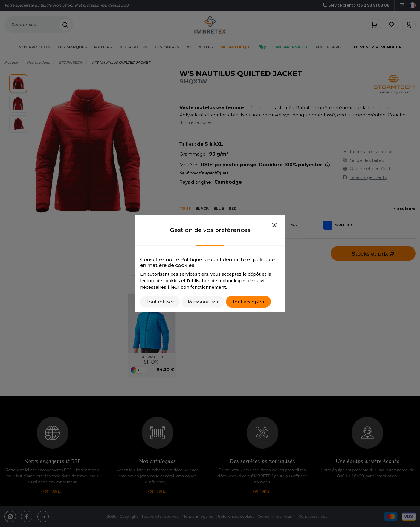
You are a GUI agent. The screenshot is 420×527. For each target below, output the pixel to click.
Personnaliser (203, 302)
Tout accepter (248, 302)
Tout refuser (160, 302)
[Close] (274, 225)
